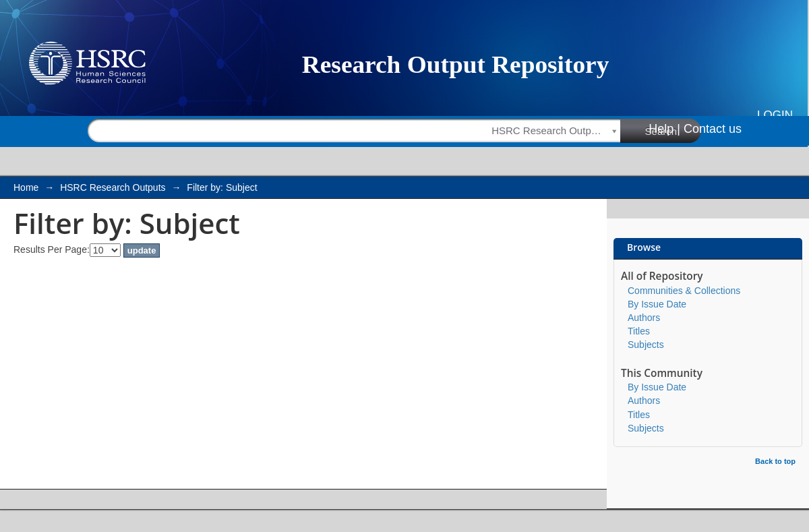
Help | (664, 129)
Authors (644, 318)
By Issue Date (657, 304)
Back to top (775, 461)
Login (775, 115)
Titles (639, 331)
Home (26, 187)
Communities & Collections (684, 291)
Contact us (713, 129)
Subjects (646, 345)
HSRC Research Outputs (113, 187)
